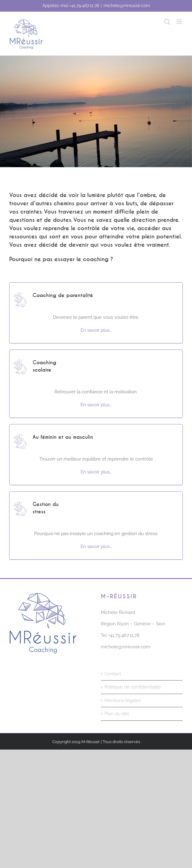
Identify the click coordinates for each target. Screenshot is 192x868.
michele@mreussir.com (127, 6)
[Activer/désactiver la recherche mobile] (167, 22)
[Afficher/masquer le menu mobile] (180, 22)
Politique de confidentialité (133, 687)
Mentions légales (123, 700)
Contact (113, 674)
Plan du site (117, 714)
